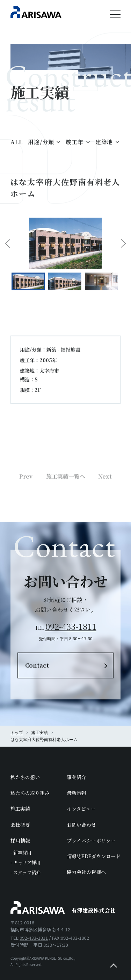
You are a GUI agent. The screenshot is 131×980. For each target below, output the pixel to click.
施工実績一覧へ (66, 496)
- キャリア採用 (26, 862)
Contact (37, 665)
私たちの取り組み (30, 793)
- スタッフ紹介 (26, 872)
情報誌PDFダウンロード (94, 856)
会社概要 (20, 825)
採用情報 (20, 840)
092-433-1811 (71, 626)
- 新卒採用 (21, 852)
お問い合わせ (81, 825)
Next (123, 249)
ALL (16, 147)
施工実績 (20, 809)
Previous (8, 249)
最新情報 (77, 793)
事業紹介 (77, 777)
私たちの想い (25, 777)
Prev (26, 496)
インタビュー (81, 809)
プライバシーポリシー (91, 840)
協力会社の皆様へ (86, 872)
